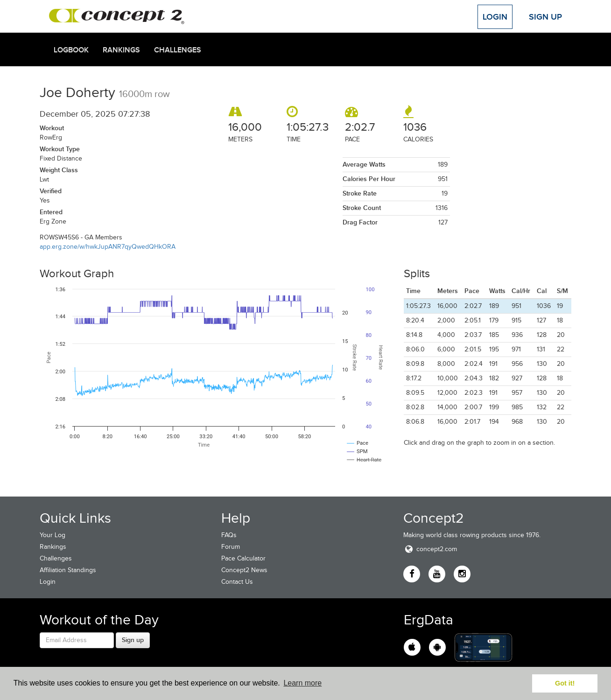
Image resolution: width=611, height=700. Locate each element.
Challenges (178, 50)
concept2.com (430, 549)
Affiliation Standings (68, 570)
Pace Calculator (243, 558)
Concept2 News (244, 570)
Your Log (53, 535)
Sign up (133, 640)
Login (495, 17)
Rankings (121, 50)
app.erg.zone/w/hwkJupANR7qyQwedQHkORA (108, 247)
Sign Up (545, 17)
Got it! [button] (565, 683)
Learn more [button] (302, 683)
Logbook (71, 50)
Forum (231, 547)
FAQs (229, 535)
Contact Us (237, 582)
